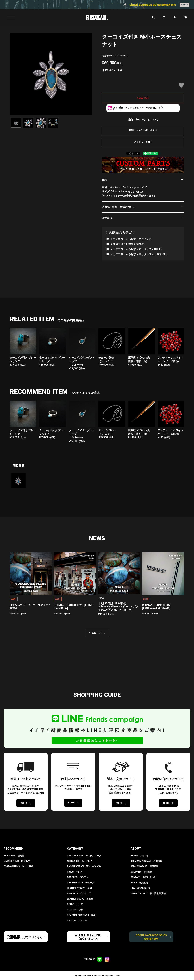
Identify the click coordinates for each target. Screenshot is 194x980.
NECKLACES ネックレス (80, 861)
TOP (108, 239)
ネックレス (145, 239)
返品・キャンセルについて (143, 119)
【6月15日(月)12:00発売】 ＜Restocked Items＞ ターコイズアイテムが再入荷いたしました (118, 607)
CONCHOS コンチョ (78, 877)
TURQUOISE (161, 254)
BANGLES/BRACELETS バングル (84, 866)
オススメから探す (123, 244)
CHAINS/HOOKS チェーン (81, 883)
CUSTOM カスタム (77, 920)
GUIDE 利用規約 (139, 883)
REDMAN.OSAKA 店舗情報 (144, 866)
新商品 (140, 244)
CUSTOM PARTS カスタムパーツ (84, 856)
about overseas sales (151, 937)
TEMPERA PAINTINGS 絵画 (81, 915)
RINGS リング (75, 872)
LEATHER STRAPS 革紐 (79, 888)
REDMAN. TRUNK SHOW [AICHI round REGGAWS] (156, 607)
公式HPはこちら (32, 937)
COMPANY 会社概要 (141, 872)
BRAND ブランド (140, 856)
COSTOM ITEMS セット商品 (18, 866)
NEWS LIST (95, 633)
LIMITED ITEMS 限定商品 (17, 861)
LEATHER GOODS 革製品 (80, 899)
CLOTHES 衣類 (75, 910)
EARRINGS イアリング (79, 893)
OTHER (158, 249)
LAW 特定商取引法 (141, 888)
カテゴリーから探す (125, 239)
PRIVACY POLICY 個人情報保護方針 (149, 893)
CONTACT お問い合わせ (143, 877)
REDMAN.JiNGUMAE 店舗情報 (146, 861)
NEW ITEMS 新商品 (14, 856)
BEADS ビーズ (75, 904)
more (184, 5)
